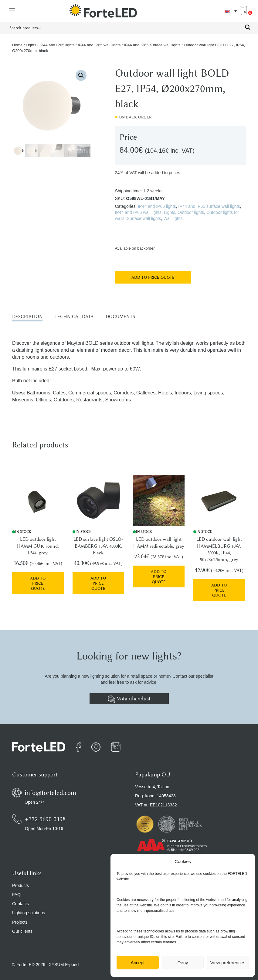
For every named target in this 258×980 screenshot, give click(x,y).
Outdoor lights (191, 212)
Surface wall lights (144, 218)
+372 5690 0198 (45, 813)
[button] (81, 75)
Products (20, 879)
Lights (31, 45)
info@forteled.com (50, 787)
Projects (20, 916)
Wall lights (173, 218)
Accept (137, 963)
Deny (183, 963)
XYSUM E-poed (64, 959)
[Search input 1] (125, 27)
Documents (120, 317)
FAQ (16, 889)
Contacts (20, 898)
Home (17, 45)
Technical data (74, 317)
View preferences (228, 963)
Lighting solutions (29, 907)
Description (27, 317)
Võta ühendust (129, 693)
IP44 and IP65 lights (57, 45)
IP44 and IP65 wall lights (99, 45)
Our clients (22, 925)
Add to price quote (153, 277)
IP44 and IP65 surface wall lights (152, 45)
